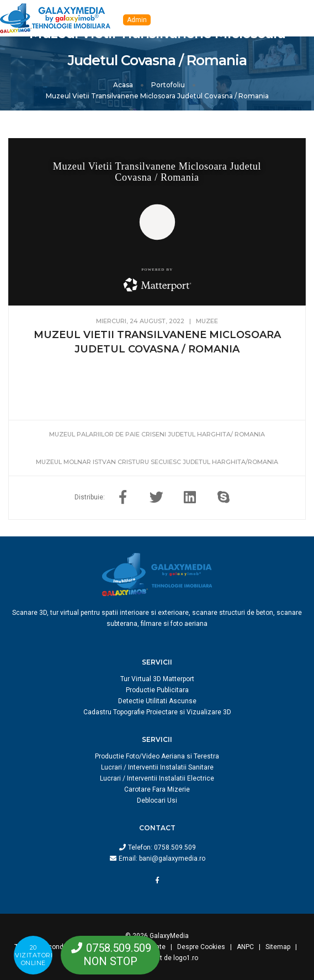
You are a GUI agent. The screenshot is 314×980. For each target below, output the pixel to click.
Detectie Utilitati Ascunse (157, 701)
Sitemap (278, 947)
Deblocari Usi (157, 800)
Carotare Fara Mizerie (157, 789)
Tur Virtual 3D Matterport (157, 679)
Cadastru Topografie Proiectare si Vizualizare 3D (157, 712)
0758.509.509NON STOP (117, 955)
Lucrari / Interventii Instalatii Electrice (157, 778)
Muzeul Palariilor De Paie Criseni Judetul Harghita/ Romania (157, 434)
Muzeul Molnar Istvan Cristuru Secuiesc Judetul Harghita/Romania (157, 462)
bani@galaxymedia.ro (172, 858)
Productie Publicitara (157, 690)
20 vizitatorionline (34, 955)
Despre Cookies (201, 947)
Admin (137, 20)
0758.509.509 (175, 847)
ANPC (245, 947)
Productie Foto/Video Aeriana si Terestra (157, 756)
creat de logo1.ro (172, 958)
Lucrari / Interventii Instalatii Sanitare (157, 767)
